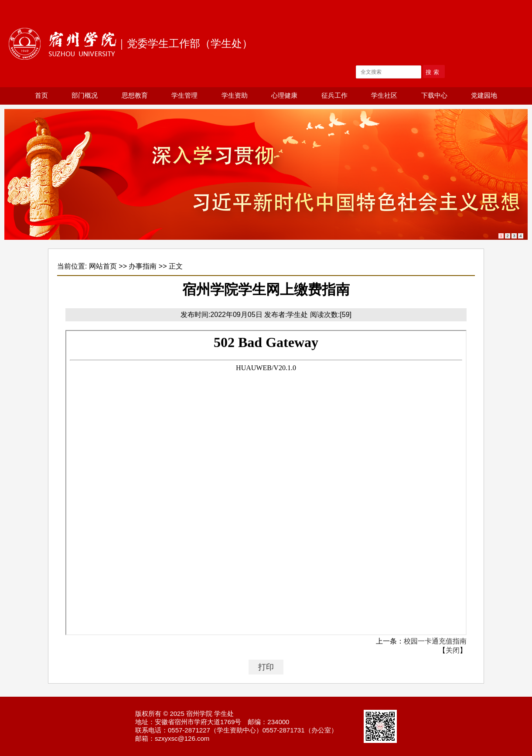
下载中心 (434, 95)
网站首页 (103, 266)
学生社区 (384, 95)
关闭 (453, 650)
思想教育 (135, 95)
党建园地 (484, 95)
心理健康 (284, 95)
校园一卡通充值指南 (435, 641)
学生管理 (184, 95)
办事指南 (143, 266)
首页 (41, 95)
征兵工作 (334, 95)
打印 (266, 667)
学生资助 (235, 95)
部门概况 (85, 95)
